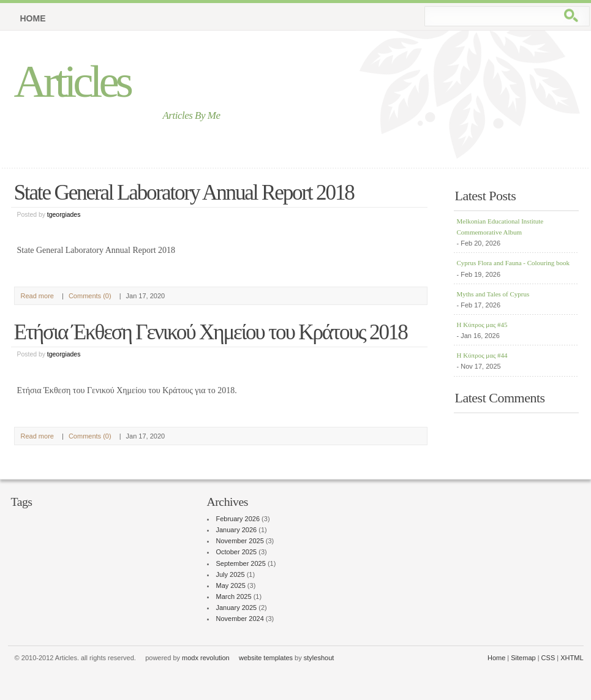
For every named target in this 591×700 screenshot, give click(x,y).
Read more (37, 296)
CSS (548, 658)
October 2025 (237, 552)
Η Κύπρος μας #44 (482, 355)
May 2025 (231, 585)
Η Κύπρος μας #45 (482, 325)
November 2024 (240, 619)
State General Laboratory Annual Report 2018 (184, 193)
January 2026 (237, 530)
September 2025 (241, 563)
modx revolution (206, 658)
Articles (72, 81)
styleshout (319, 658)
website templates (266, 658)
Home (33, 18)
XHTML (572, 658)
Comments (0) (90, 296)
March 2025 (234, 597)
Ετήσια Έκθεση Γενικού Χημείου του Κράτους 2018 (211, 332)
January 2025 (237, 608)
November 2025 (240, 541)
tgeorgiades (64, 215)
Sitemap (523, 658)
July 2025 (231, 574)
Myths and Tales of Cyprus (493, 294)
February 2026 (238, 519)
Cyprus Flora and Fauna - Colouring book (514, 263)
